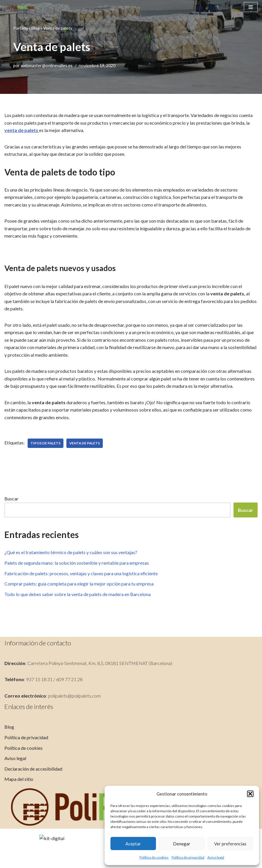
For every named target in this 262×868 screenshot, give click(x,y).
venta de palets (21, 130)
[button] (250, 794)
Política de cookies (154, 857)
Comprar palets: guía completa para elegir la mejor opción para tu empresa (79, 584)
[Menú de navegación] (251, 7)
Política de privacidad (188, 857)
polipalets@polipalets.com (74, 735)
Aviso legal (216, 857)
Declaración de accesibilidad (33, 808)
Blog (36, 28)
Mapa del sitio (19, 818)
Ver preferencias (230, 844)
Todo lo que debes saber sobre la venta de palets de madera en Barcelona (78, 595)
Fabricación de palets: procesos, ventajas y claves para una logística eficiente (81, 574)
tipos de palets (46, 444)
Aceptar (133, 844)
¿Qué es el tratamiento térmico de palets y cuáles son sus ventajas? (71, 553)
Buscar (11, 499)
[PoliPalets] (22, 7)
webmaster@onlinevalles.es (47, 66)
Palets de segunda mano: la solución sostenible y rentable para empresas (77, 563)
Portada (21, 28)
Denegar (182, 844)
